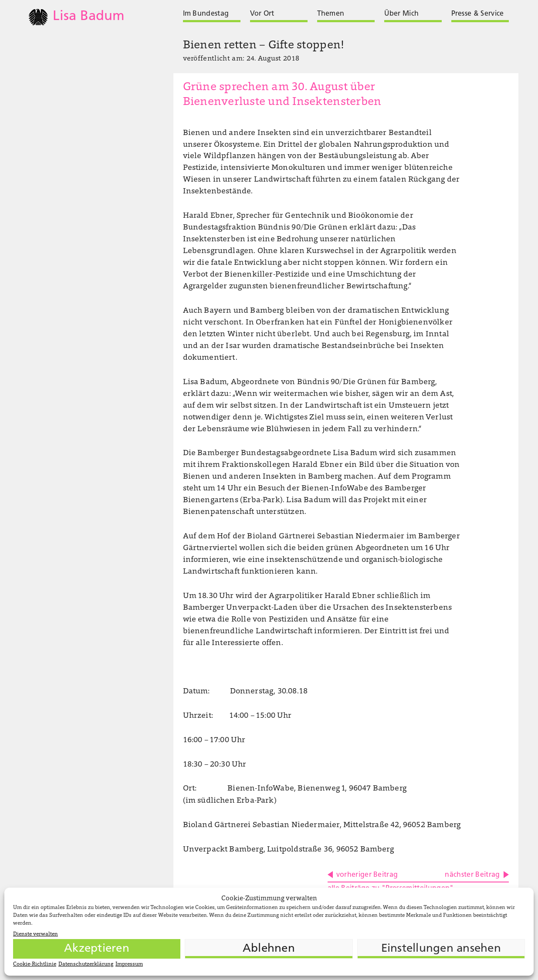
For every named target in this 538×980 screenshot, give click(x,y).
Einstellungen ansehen (441, 949)
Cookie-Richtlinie (35, 964)
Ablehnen (269, 949)
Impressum (129, 964)
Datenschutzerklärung (86, 964)
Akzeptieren (97, 949)
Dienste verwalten (36, 934)
